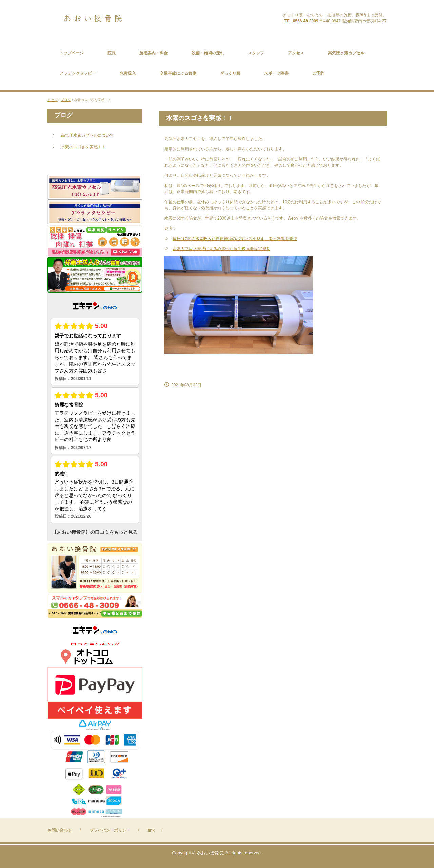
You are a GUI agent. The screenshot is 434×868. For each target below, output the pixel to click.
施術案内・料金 (154, 53)
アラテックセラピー (78, 73)
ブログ (63, 115)
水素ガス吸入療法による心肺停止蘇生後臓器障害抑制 (221, 249)
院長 (112, 53)
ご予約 (318, 73)
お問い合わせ (60, 830)
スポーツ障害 (276, 73)
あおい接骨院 (108, 18)
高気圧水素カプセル (346, 53)
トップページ (72, 53)
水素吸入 (128, 73)
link (151, 830)
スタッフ (256, 53)
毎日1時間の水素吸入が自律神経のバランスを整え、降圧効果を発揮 (235, 239)
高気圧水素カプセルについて (87, 135)
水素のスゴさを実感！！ (83, 147)
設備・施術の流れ (208, 53)
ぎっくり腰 (230, 73)
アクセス (296, 53)
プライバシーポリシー (110, 830)
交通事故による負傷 (178, 73)
